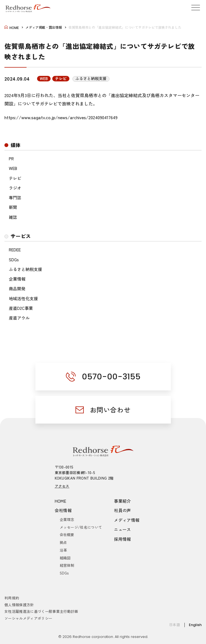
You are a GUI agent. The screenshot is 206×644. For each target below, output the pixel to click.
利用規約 (12, 598)
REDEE (15, 250)
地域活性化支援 (23, 298)
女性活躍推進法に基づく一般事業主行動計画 (41, 611)
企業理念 (67, 519)
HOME (61, 501)
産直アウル (19, 318)
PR (11, 159)
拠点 (63, 542)
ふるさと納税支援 (25, 269)
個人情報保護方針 (19, 605)
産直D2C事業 (21, 308)
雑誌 (13, 217)
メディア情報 (127, 520)
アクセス (62, 486)
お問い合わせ (110, 410)
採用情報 (122, 539)
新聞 (13, 207)
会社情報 (63, 510)
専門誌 (15, 197)
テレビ (15, 178)
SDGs (14, 260)
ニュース (122, 529)
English (195, 625)
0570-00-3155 (111, 377)
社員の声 (122, 510)
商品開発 (17, 288)
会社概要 (67, 535)
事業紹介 (122, 501)
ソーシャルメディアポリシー (28, 618)
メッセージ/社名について (81, 527)
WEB (13, 168)
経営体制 (67, 565)
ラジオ (15, 188)
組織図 (65, 558)
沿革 (63, 550)
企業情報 (17, 279)
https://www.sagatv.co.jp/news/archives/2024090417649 (61, 117)
